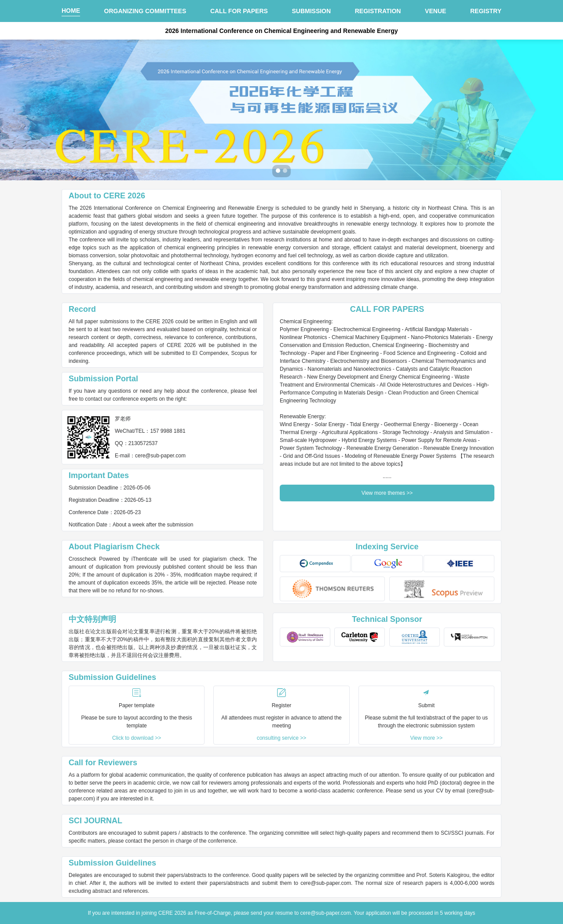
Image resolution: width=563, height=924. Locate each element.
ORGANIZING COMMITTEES (145, 11)
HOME (71, 11)
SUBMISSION (311, 11)
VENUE (435, 11)
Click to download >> (137, 738)
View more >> (426, 738)
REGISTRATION (378, 11)
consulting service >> (282, 738)
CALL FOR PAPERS (239, 11)
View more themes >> (387, 493)
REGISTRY (486, 11)
